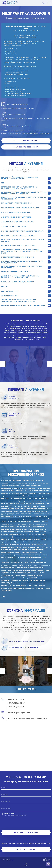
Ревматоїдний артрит (26, 291)
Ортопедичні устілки (26, 296)
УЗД (26, 183)
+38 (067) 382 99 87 (16, 703)
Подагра (26, 286)
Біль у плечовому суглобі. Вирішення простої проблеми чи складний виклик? (26, 198)
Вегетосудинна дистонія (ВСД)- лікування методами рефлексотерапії (26, 267)
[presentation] (26, 824)
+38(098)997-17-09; (10, 51)
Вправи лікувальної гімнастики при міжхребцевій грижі (26, 306)
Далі (3, 597)
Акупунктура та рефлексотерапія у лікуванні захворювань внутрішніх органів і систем (26, 301)
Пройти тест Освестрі (26, 849)
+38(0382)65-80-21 (10, 54)
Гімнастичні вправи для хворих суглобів (26, 257)
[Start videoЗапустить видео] (26, 671)
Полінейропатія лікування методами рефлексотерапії (26, 231)
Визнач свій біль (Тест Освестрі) (26, 147)
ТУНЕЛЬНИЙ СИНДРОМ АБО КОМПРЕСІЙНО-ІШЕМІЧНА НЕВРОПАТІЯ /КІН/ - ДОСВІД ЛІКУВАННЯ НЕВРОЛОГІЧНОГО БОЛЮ (26, 251)
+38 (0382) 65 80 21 (16, 707)
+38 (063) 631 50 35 (16, 700)
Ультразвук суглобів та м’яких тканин (26, 272)
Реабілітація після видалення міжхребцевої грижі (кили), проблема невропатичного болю (26, 193)
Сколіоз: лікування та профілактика (26, 212)
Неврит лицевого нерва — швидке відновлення (26, 208)
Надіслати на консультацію (26, 833)
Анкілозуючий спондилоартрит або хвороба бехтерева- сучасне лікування (26, 178)
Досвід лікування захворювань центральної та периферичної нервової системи (26, 277)
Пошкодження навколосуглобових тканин (26, 236)
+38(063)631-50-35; (10, 49)
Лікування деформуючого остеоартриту (26, 222)
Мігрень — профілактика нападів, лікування (26, 245)
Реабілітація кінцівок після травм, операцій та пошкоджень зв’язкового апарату (26, 188)
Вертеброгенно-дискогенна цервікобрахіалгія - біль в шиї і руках (26, 241)
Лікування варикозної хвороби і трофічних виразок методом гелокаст (26, 262)
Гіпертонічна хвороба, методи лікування (26, 282)
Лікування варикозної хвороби (26, 226)
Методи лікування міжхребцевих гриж (26, 203)
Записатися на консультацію (26, 141)
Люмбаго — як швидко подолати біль (26, 217)
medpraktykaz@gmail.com (19, 713)
